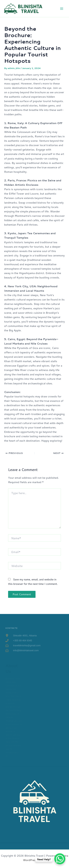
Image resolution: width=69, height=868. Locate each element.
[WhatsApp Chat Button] (60, 859)
